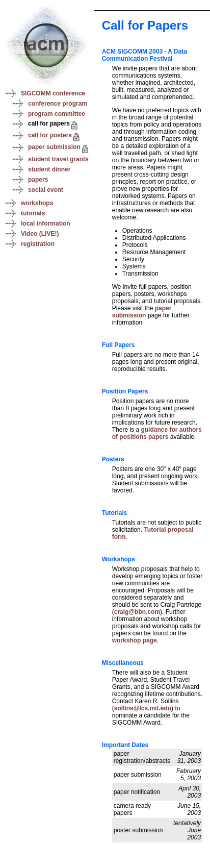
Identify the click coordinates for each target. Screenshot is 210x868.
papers (38, 180)
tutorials (33, 213)
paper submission (54, 147)
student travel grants (58, 159)
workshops (37, 203)
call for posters (50, 135)
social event (46, 190)
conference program (58, 104)
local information (46, 224)
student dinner (49, 169)
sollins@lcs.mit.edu (143, 708)
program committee (57, 114)
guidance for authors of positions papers (157, 433)
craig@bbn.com (137, 612)
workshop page (135, 640)
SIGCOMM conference (53, 93)
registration (38, 244)
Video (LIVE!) (40, 234)
